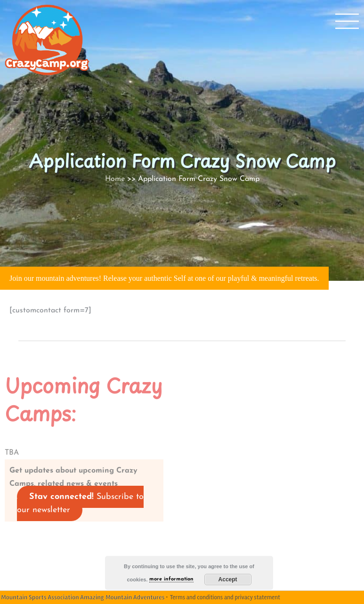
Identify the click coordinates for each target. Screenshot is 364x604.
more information (171, 579)
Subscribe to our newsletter (80, 503)
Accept (228, 580)
